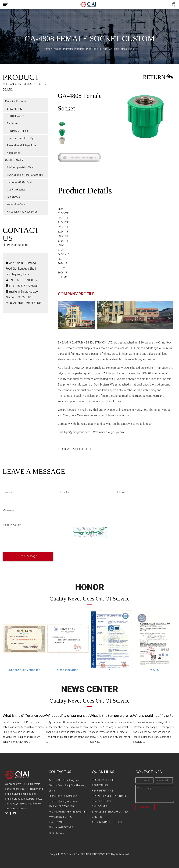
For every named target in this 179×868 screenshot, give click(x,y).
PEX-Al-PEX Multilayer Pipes (110, 796)
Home (47, 49)
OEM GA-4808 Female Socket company (98, 368)
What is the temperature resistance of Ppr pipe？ (111, 715)
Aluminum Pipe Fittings (107, 822)
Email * (64, 492)
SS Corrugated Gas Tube (20, 168)
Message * (9, 510)
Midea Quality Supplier (24, 670)
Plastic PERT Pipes (103, 780)
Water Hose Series (17, 204)
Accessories (13, 153)
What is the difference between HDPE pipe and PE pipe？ (24, 715)
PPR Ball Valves (15, 116)
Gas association (68, 670)
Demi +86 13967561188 (74, 812)
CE (111, 670)
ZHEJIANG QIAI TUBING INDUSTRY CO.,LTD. (87, 854)
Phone (121, 492)
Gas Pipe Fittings (16, 190)
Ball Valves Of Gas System (21, 182)
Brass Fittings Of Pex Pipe (21, 138)
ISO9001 (155, 670)
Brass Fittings (15, 109)
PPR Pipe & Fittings (97, 49)
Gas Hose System (15, 160)
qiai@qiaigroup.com (15, 245)
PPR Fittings (100, 785)
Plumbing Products (74, 49)
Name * (7, 492)
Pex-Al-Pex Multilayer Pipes (22, 145)
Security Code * (12, 525)
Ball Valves (13, 123)
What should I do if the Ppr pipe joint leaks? (155, 715)
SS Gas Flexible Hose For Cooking (25, 175)
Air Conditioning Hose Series (22, 212)
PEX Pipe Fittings (103, 791)
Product (57, 49)
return (158, 78)
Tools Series (13, 197)
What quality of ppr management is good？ (68, 715)
